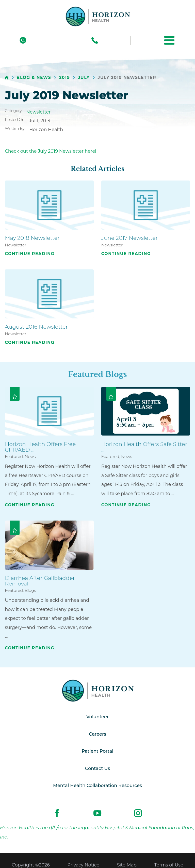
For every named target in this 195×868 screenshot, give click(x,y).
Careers (97, 734)
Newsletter (38, 112)
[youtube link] (97, 813)
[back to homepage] (7, 78)
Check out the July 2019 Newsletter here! (51, 151)
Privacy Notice (83, 865)
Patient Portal (98, 751)
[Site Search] (23, 40)
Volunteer (97, 717)
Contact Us (98, 768)
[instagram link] (138, 813)
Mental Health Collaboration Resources (97, 785)
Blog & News (34, 78)
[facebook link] (57, 813)
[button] (169, 40)
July (84, 78)
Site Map (127, 865)
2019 (65, 78)
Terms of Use (169, 865)
